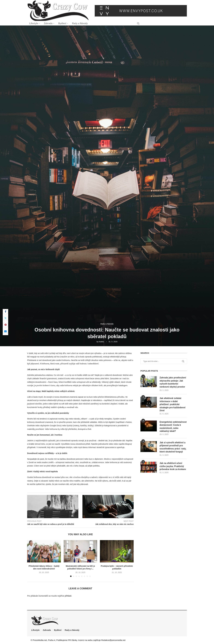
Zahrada (48, 23)
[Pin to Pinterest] (5, 325)
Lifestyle (34, 23)
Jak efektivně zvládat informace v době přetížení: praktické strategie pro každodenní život (172, 404)
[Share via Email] (5, 331)
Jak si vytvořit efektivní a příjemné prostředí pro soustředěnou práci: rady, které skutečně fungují (173, 447)
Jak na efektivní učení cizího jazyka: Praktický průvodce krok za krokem (173, 466)
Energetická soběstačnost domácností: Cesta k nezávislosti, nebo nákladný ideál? (173, 427)
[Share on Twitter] (5, 318)
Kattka (101, 342)
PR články (73, 640)
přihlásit (68, 596)
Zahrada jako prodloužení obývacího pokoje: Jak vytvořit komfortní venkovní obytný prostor (173, 382)
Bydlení (62, 23)
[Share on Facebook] (5, 312)
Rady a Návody (80, 23)
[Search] (138, 24)
